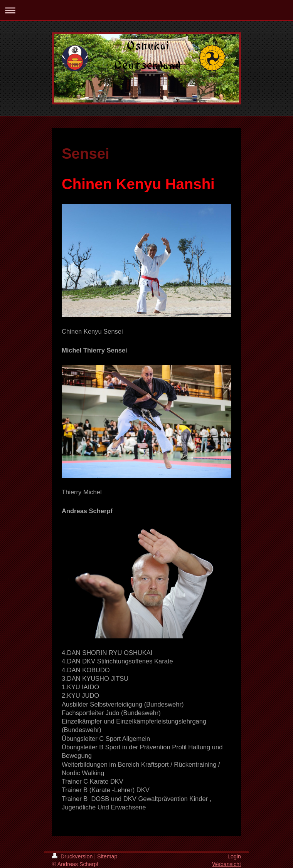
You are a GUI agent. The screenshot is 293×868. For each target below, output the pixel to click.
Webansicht (227, 864)
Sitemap (107, 856)
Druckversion (73, 856)
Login (234, 856)
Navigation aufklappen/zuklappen (146, 10)
